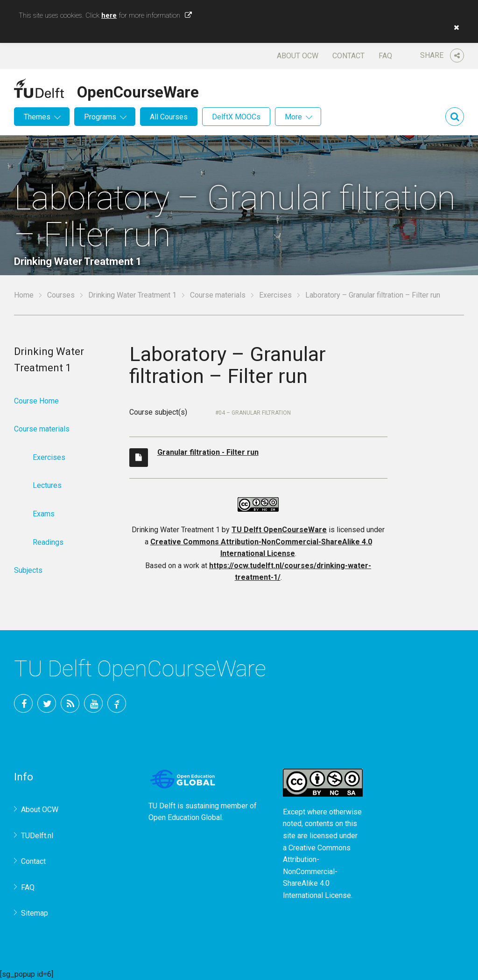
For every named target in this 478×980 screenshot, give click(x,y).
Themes (37, 117)
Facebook (23, 703)
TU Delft (117, 703)
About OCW (298, 56)
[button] (454, 28)
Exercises (275, 295)
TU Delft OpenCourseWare (279, 530)
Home (24, 295)
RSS (70, 703)
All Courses (169, 117)
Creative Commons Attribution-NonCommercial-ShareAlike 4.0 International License (317, 872)
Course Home (36, 401)
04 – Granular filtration (255, 413)
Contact (348, 56)
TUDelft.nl (37, 836)
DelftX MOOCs (236, 117)
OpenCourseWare (138, 90)
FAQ (385, 56)
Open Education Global (185, 817)
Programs (100, 117)
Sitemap (35, 913)
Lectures (47, 485)
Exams (44, 514)
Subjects (28, 570)
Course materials (218, 295)
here (109, 15)
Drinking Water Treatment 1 (132, 295)
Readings (48, 542)
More (293, 117)
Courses (61, 295)
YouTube (93, 703)
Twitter (47, 703)
